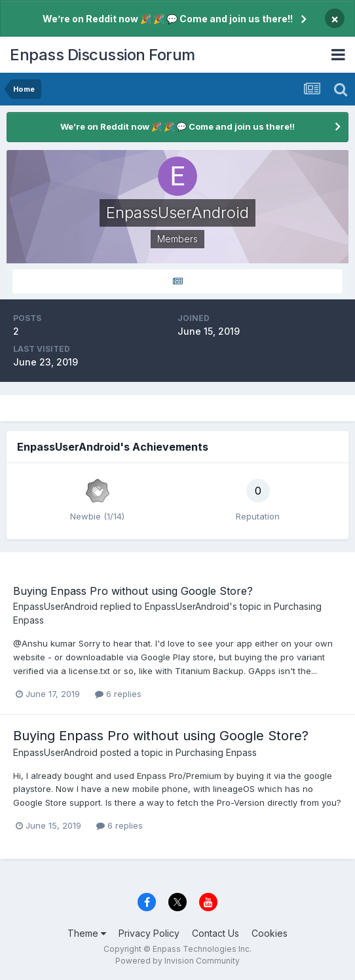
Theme (87, 933)
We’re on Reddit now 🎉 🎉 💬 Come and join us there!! (168, 19)
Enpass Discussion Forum (103, 55)
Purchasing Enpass (216, 752)
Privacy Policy (149, 933)
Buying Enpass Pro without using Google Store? (133, 591)
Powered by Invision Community (177, 961)
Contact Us (215, 933)
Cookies (270, 933)
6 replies (118, 694)
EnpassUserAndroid (55, 606)
